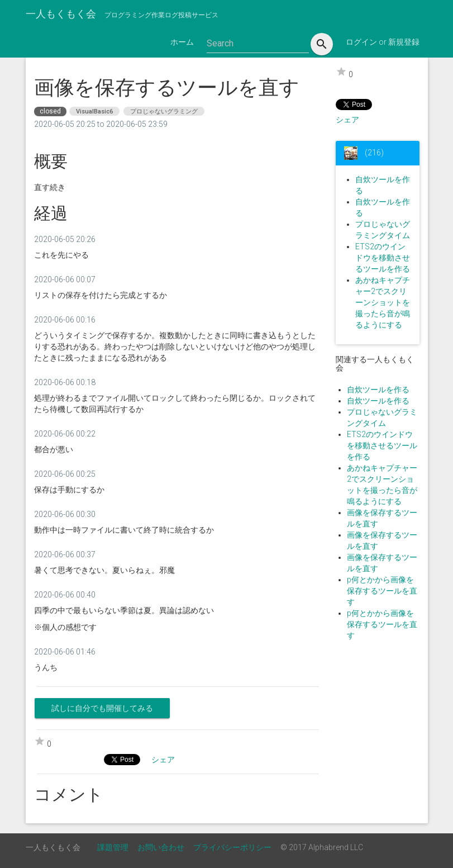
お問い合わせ (161, 847)
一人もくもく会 (61, 14)
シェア (347, 120)
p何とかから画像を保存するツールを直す (382, 591)
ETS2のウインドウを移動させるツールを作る (383, 258)
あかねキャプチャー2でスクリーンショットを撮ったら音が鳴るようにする (383, 302)
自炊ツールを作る (378, 390)
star (341, 72)
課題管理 (113, 847)
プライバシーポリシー (232, 847)
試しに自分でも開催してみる (102, 708)
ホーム (182, 42)
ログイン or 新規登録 (383, 42)
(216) (373, 152)
